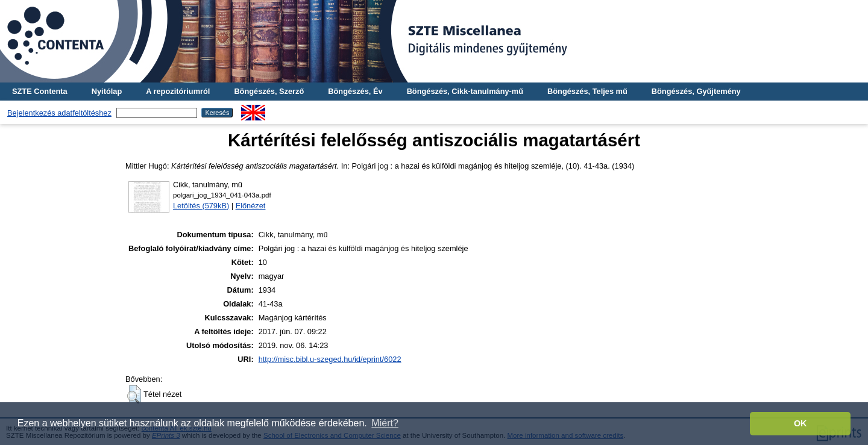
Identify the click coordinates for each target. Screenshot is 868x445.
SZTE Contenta (40, 91)
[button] (134, 394)
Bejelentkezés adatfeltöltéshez (59, 113)
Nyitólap (107, 91)
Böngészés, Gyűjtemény (696, 91)
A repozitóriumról (178, 91)
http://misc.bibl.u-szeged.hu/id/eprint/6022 (330, 359)
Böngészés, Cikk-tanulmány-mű (465, 91)
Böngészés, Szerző (269, 91)
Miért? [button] (385, 423)
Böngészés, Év (355, 91)
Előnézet (251, 206)
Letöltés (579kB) (201, 206)
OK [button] (800, 423)
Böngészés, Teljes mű (587, 91)
